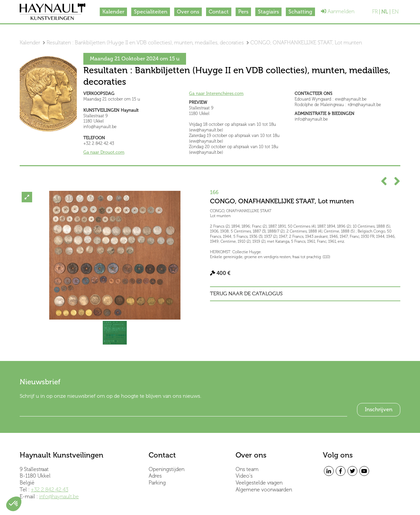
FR (375, 12)
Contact (219, 12)
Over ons (188, 12)
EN (395, 12)
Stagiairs (268, 12)
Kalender (113, 12)
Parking (157, 483)
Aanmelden (338, 11)
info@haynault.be (59, 496)
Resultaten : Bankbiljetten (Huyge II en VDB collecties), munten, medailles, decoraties (145, 43)
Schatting (300, 12)
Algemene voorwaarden (264, 490)
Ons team (247, 469)
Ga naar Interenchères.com (216, 93)
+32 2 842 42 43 (50, 490)
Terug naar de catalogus (246, 294)
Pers (243, 12)
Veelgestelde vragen (259, 483)
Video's (244, 476)
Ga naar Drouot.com (104, 152)
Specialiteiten (151, 12)
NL (385, 12)
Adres (155, 476)
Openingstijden (167, 469)
